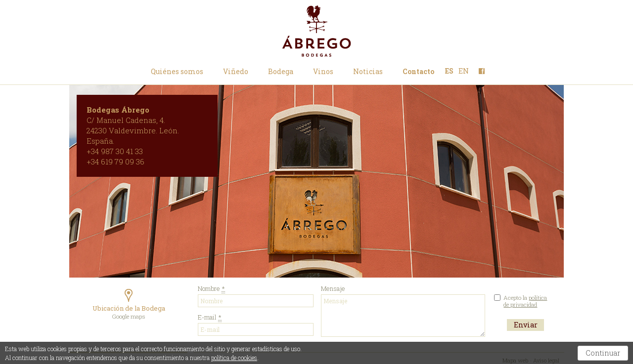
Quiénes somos (177, 71)
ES (449, 71)
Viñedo (236, 71)
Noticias (368, 71)
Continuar (603, 353)
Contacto (418, 71)
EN (464, 71)
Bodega (281, 71)
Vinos (323, 71)
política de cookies (234, 358)
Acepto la (525, 301)
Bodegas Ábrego (316, 31)
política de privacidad (525, 301)
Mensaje (403, 316)
